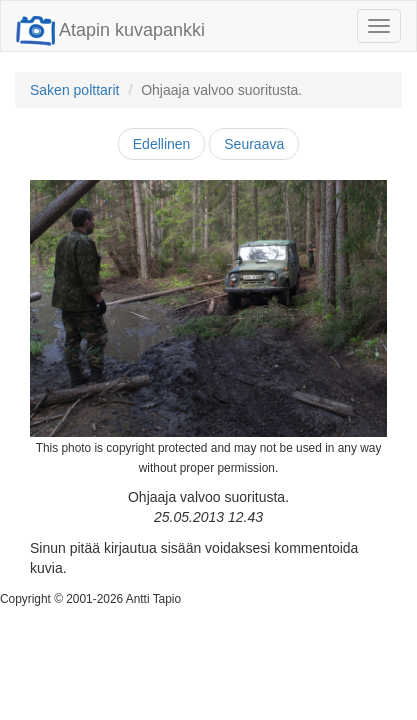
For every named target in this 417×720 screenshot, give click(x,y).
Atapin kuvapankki (110, 30)
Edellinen (162, 144)
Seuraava (254, 144)
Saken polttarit (75, 90)
